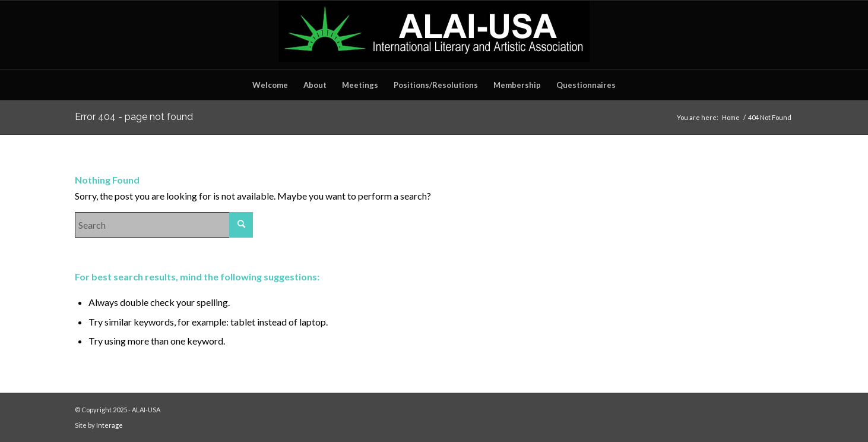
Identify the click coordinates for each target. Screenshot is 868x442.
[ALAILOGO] (434, 35)
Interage (110, 425)
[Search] (164, 225)
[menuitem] (270, 85)
